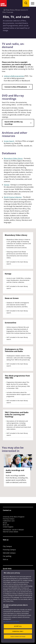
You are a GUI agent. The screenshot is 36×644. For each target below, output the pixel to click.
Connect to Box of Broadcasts (16, 87)
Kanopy (7, 185)
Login (5, 582)
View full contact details (11, 532)
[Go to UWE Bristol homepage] (4, 10)
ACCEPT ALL (18, 639)
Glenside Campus (9, 553)
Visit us (5, 559)
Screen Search (9, 141)
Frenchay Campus (9, 550)
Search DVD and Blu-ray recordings (14, 123)
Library (13, 10)
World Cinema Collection (13, 197)
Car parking (7, 556)
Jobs (4, 578)
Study (8, 10)
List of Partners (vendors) (11, 635)
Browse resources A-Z (22, 10)
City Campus (7, 546)
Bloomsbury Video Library (13, 158)
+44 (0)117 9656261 (18, 530)
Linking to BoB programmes (14, 76)
